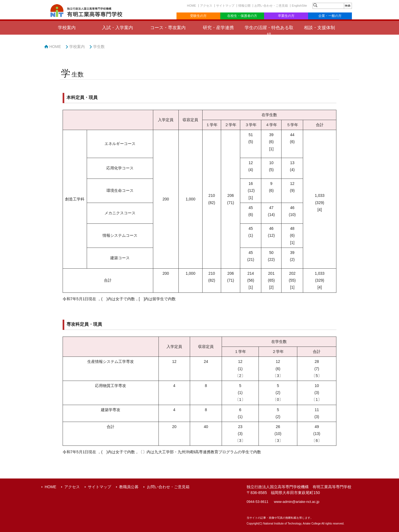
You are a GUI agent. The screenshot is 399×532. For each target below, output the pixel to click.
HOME (192, 6)
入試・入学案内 (117, 28)
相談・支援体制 (319, 28)
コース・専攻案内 (168, 28)
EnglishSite (299, 6)
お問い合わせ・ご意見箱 (271, 6)
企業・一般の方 (330, 16)
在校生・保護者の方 (242, 16)
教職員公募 (129, 487)
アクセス (206, 6)
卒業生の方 (286, 16)
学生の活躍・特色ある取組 (269, 31)
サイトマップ (225, 6)
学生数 (99, 47)
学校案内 (67, 28)
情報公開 (244, 6)
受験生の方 (198, 16)
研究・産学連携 (218, 28)
